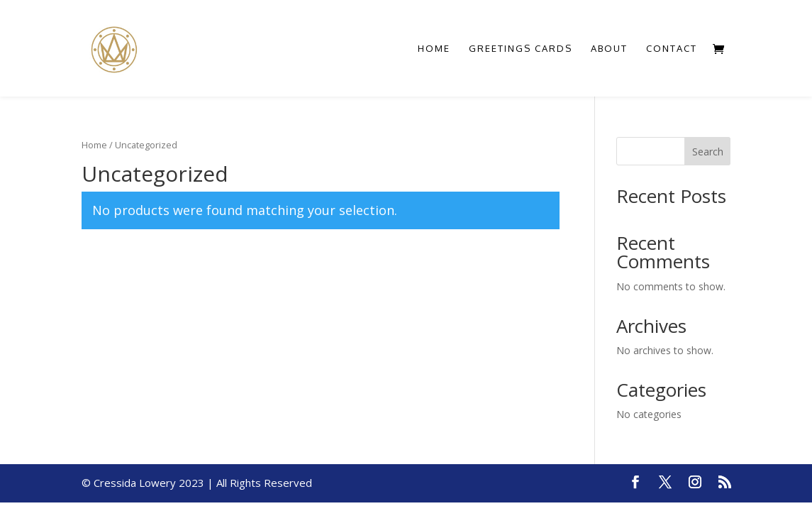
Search (708, 152)
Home (434, 49)
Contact (672, 49)
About (609, 49)
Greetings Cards (521, 49)
